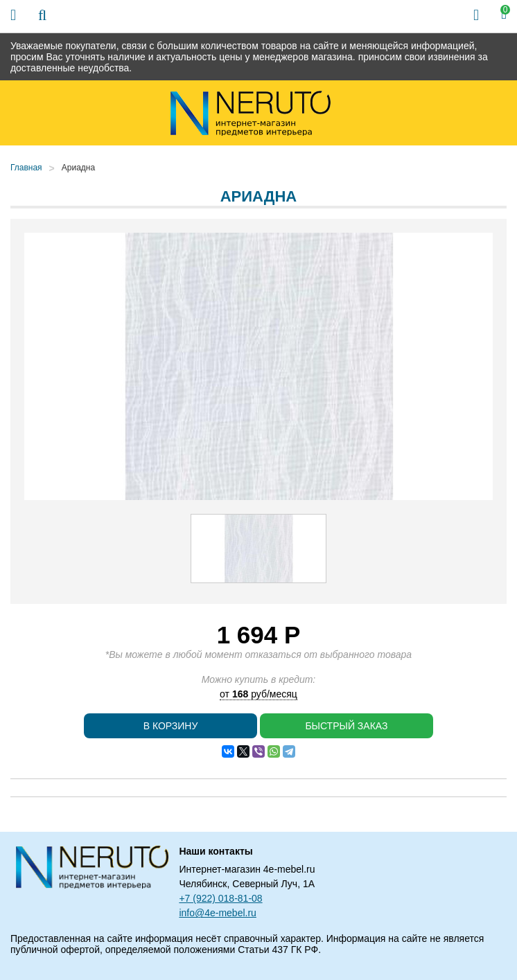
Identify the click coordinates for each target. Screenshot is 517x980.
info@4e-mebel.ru (218, 913)
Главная (26, 168)
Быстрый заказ (346, 726)
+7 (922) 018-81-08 (220, 898)
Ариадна (78, 168)
